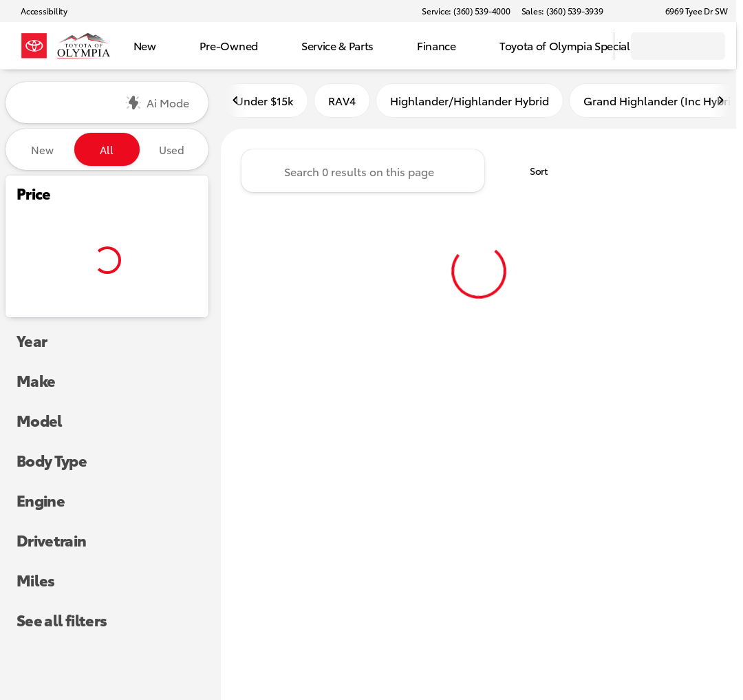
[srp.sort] (531, 173)
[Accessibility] (38, 11)
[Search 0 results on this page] (363, 173)
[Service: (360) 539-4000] (466, 11)
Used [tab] (172, 149)
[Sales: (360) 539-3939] (562, 11)
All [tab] (107, 149)
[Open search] (586, 46)
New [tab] (42, 149)
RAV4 (342, 102)
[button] (634, 11)
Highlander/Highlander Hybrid (470, 102)
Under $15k (265, 102)
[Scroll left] (236, 103)
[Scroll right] (721, 103)
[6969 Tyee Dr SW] (690, 11)
